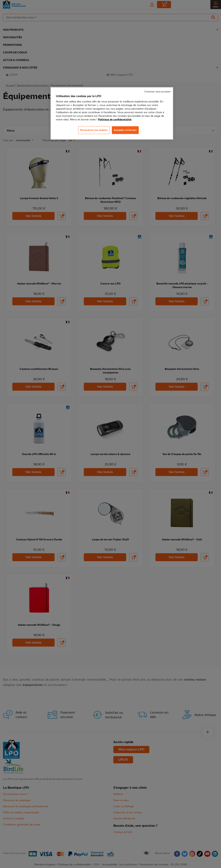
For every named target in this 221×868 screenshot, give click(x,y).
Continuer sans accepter (158, 92)
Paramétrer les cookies (94, 130)
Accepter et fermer (125, 130)
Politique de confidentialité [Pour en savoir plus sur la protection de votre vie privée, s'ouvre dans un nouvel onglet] (115, 120)
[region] (112, 113)
